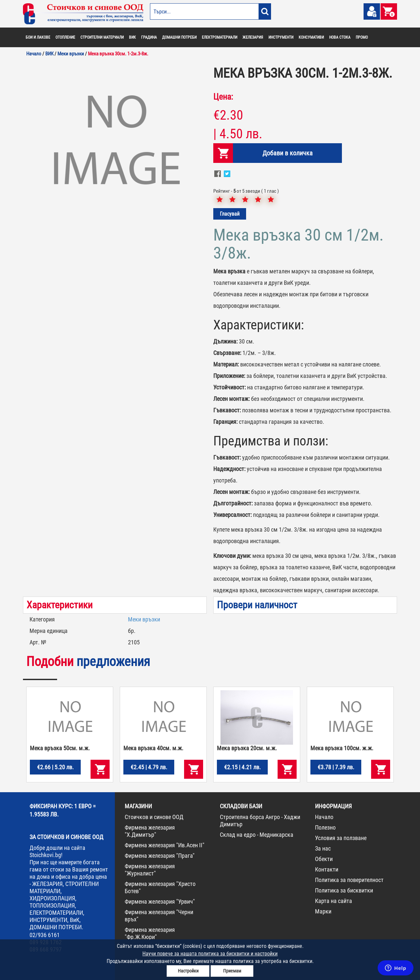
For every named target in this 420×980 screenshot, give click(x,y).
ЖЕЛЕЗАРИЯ (253, 37)
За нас (323, 848)
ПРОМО (362, 37)
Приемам (232, 971)
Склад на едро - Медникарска (257, 835)
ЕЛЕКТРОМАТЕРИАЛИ (220, 37)
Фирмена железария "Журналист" (150, 870)
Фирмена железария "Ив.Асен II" (165, 845)
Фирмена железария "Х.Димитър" (150, 831)
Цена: (223, 97)
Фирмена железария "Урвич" (160, 902)
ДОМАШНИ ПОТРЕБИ (179, 37)
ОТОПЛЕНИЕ (65, 37)
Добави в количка (288, 153)
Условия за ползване (341, 838)
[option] (115, 143)
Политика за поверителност (349, 880)
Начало (324, 817)
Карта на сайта (334, 901)
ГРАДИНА (149, 37)
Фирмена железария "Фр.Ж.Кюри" (150, 933)
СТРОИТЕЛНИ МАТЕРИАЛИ (102, 37)
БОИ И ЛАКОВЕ (38, 37)
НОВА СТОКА (340, 37)
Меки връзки (144, 619)
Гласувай (230, 214)
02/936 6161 (45, 935)
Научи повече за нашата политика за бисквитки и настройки (210, 954)
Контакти (327, 869)
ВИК (132, 37)
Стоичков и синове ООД (154, 817)
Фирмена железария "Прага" (160, 856)
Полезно (325, 827)
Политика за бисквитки (344, 890)
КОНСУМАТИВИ (311, 37)
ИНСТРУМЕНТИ (281, 37)
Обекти (324, 859)
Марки (323, 911)
